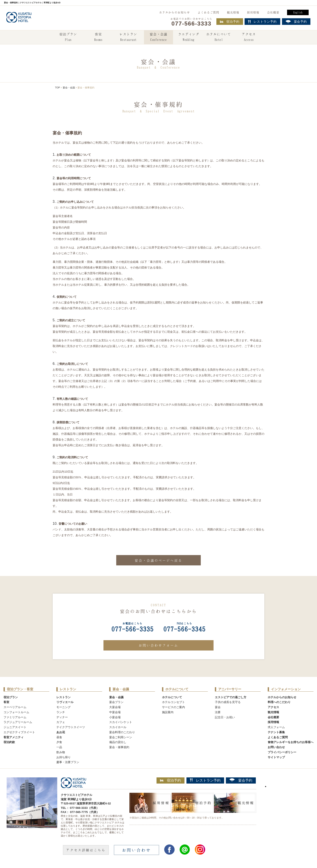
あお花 (61, 732)
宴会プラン (116, 702)
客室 (98, 37)
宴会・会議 (158, 37)
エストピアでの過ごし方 (231, 697)
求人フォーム (276, 727)
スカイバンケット (121, 722)
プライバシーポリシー (282, 752)
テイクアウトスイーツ (71, 727)
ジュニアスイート (15, 727)
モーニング (64, 707)
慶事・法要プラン (68, 762)
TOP (57, 88)
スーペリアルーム (15, 707)
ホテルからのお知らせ (175, 12)
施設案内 (168, 712)
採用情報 (253, 12)
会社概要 (273, 12)
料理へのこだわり (279, 702)
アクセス (249, 37)
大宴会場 (115, 707)
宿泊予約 (230, 22)
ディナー (62, 717)
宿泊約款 (9, 742)
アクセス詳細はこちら (86, 850)
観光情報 (233, 12)
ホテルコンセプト (173, 702)
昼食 (59, 737)
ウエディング (189, 37)
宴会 (218, 707)
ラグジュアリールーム (18, 722)
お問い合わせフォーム (158, 645)
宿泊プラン (68, 37)
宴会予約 (241, 780)
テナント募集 (276, 732)
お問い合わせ (276, 747)
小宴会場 (115, 717)
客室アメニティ (14, 737)
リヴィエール (65, 702)
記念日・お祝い (225, 717)
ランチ (61, 712)
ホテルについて (219, 37)
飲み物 (61, 752)
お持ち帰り (64, 757)
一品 (59, 747)
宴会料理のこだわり (122, 732)
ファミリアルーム (15, 717)
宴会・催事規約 (119, 747)
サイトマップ (276, 757)
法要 (218, 712)
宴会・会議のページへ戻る (158, 560)
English (298, 12)
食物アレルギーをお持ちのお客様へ (291, 742)
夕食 (59, 742)
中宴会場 (115, 712)
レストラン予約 (205, 780)
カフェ (61, 722)
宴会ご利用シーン (121, 737)
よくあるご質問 (208, 12)
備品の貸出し (118, 742)
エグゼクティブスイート (19, 732)
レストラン (128, 37)
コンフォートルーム (16, 712)
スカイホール (118, 727)
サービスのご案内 (173, 707)
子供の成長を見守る (228, 702)
